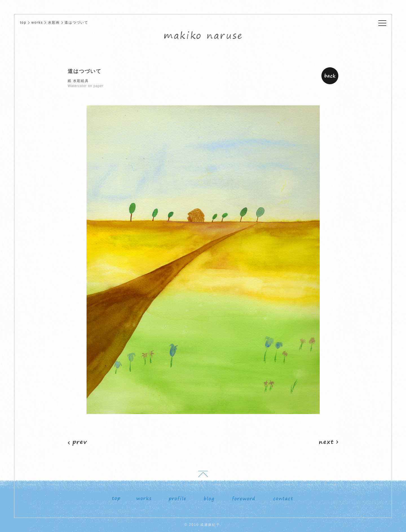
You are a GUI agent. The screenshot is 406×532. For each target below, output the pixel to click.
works (37, 23)
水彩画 (54, 23)
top (23, 23)
